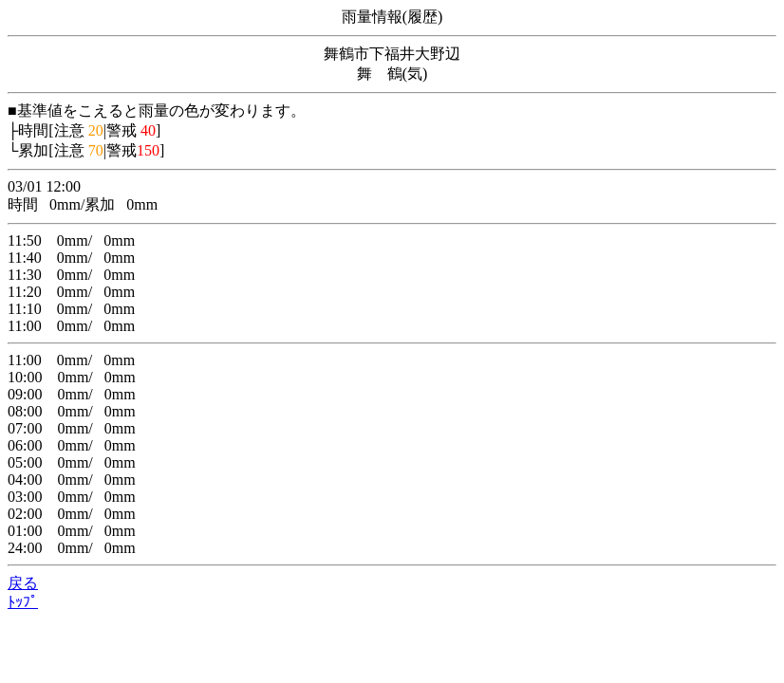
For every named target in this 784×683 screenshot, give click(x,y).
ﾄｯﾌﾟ (23, 602)
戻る (23, 583)
